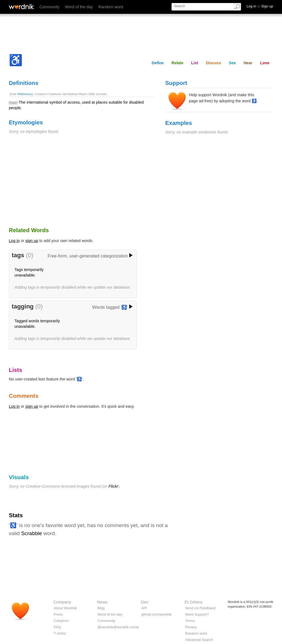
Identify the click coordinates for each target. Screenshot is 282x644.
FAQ (57, 627)
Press (58, 614)
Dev (144, 602)
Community (49, 7)
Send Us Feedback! (200, 608)
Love (265, 63)
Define (158, 63)
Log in (14, 241)
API (144, 608)
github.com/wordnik (156, 614)
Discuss (214, 63)
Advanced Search (199, 640)
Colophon (61, 621)
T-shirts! (60, 633)
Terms (190, 621)
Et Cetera (193, 602)
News (102, 602)
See (232, 63)
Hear (248, 63)
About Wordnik (65, 608)
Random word (111, 7)
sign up (32, 241)
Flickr (113, 486)
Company (62, 602)
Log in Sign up (260, 6)
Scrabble (32, 533)
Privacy (191, 627)
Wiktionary (25, 94)
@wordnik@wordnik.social (118, 627)
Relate (177, 63)
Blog (101, 608)
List (195, 63)
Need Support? (197, 614)
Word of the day (79, 7)
